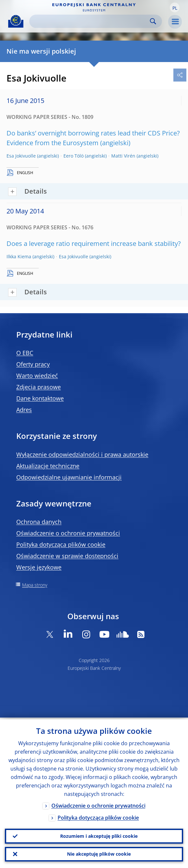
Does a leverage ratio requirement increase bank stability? (94, 243)
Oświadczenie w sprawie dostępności (67, 556)
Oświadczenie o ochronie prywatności (68, 533)
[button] (175, 7)
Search (153, 21)
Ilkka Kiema (19, 256)
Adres (24, 410)
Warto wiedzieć (37, 376)
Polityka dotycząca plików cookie (61, 544)
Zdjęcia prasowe (39, 387)
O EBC (25, 353)
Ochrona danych (39, 522)
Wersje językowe (39, 567)
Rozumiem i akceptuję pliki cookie (99, 835)
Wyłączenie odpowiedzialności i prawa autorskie (82, 454)
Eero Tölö (74, 156)
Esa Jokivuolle (21, 156)
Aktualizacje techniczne (48, 466)
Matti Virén (123, 156)
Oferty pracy (33, 364)
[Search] (90, 21)
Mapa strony (35, 585)
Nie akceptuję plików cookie (99, 854)
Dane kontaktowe (40, 398)
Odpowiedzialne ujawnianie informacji (69, 477)
